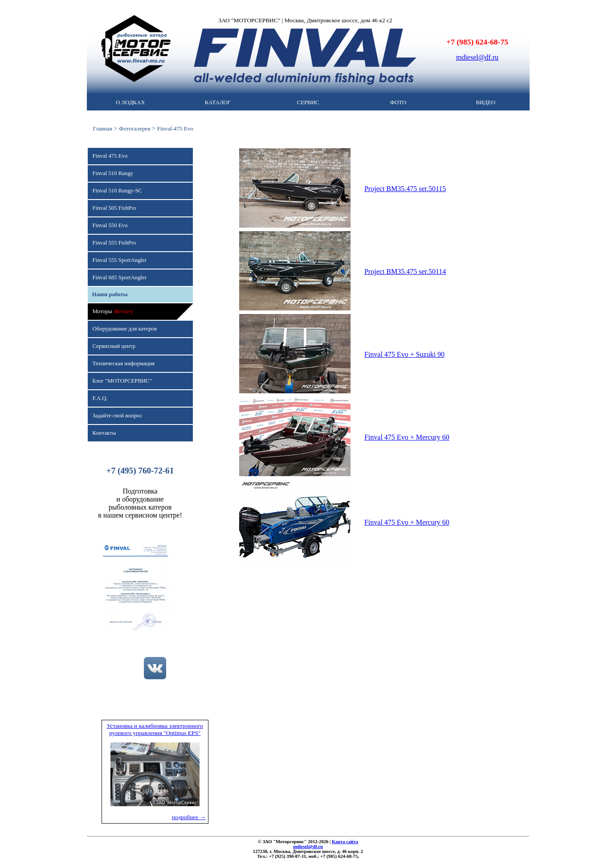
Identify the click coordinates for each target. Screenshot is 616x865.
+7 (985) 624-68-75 (477, 42)
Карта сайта (345, 842)
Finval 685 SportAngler (120, 277)
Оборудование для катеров (125, 329)
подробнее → (189, 817)
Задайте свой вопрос (118, 416)
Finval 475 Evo (110, 156)
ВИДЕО (486, 102)
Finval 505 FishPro (114, 208)
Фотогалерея (135, 129)
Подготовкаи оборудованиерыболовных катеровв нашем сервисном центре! (140, 503)
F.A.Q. (100, 398)
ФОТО (398, 102)
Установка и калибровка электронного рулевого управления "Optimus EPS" (155, 729)
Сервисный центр (114, 346)
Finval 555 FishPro (114, 243)
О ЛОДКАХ (130, 102)
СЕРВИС (308, 102)
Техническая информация (124, 363)
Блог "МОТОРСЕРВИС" (122, 381)
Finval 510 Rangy (113, 173)
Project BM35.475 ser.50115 (405, 189)
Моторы (113, 311)
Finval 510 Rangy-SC (118, 191)
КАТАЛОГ (218, 102)
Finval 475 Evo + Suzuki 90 (404, 354)
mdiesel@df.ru (477, 57)
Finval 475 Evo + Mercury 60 (407, 437)
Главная (103, 129)
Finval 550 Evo (110, 225)
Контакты (104, 433)
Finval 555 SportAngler (120, 260)
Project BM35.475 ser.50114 (405, 271)
